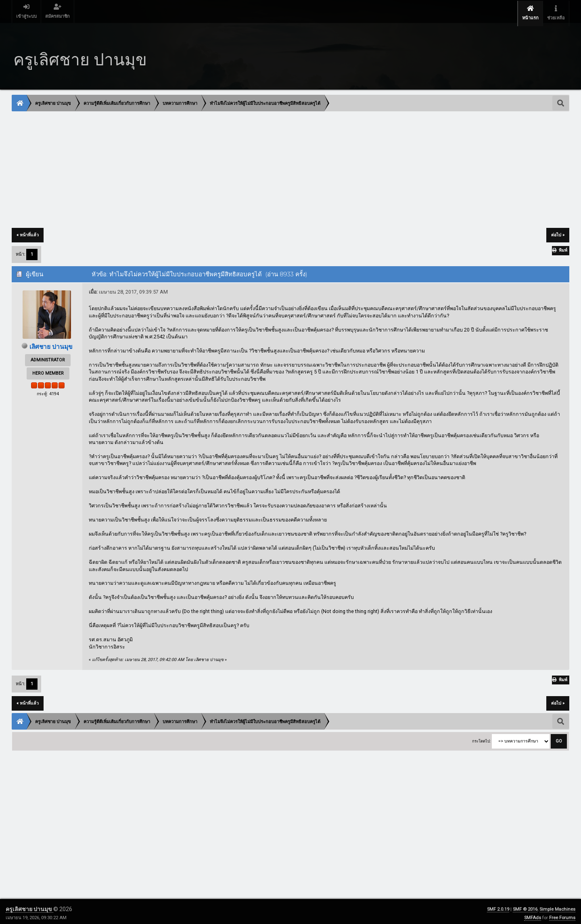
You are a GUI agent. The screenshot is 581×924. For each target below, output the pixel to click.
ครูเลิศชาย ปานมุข (29, 905)
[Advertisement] (254, 167)
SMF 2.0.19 (498, 906)
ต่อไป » (558, 231)
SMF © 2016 (525, 906)
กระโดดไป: (481, 737)
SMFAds (533, 914)
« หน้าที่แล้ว (28, 231)
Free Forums (562, 914)
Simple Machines (557, 906)
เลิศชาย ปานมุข (51, 343)
